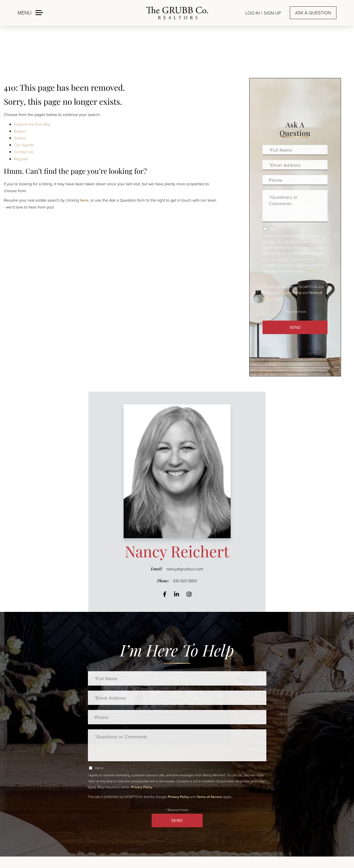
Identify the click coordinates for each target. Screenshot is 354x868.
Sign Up (272, 13)
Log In (253, 13)
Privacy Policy (291, 293)
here (84, 200)
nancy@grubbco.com (185, 569)
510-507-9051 (185, 581)
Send (295, 327)
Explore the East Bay (32, 124)
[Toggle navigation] (30, 13)
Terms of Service (209, 797)
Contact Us (24, 152)
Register (21, 159)
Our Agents (24, 145)
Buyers (20, 131)
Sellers (20, 138)
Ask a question (313, 13)
